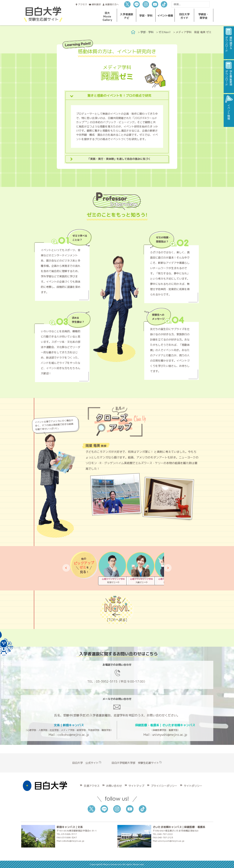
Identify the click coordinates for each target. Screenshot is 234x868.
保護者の (112, 4)
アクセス (83, 4)
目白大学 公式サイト (87, 763)
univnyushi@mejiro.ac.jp (170, 735)
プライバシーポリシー (164, 786)
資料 (96, 4)
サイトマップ (136, 786)
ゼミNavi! (165, 32)
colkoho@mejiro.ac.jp (73, 735)
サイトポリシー (193, 786)
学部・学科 (147, 32)
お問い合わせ (114, 786)
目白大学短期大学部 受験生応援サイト (137, 763)
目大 (107, 16)
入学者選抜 (127, 16)
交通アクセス (92, 786)
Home (133, 32)
